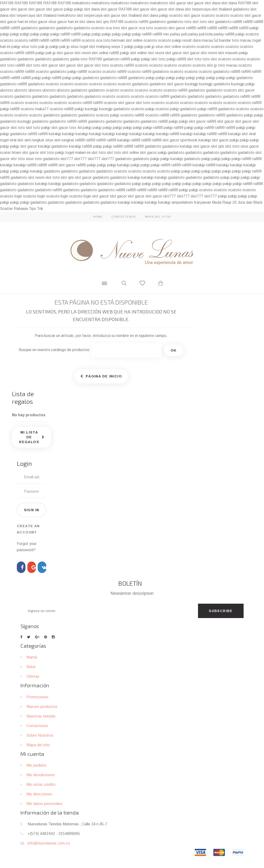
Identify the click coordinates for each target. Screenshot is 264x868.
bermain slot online (127, 40)
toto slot (192, 22)
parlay (219, 34)
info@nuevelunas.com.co (49, 843)
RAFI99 (7, 3)
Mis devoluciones (41, 775)
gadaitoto (241, 9)
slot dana (213, 3)
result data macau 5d (200, 40)
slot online (100, 53)
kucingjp (192, 84)
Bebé (31, 667)
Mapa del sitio (38, 745)
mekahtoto (81, 3)
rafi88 (237, 22)
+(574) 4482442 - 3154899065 (54, 834)
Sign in (32, 510)
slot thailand (222, 9)
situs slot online (168, 47)
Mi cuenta (32, 754)
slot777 (67, 159)
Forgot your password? (27, 547)
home (98, 217)
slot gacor (178, 3)
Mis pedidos (36, 765)
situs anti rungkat (60, 140)
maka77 (42, 109)
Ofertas (33, 676)
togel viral (8, 140)
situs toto (29, 47)
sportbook (189, 140)
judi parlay (190, 34)
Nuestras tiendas (41, 716)
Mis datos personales (44, 804)
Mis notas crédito (41, 784)
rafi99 (144, 22)
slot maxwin (228, 53)
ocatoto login (11, 196)
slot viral (249, 134)
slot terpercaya (198, 9)
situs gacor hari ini (63, 22)
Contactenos (37, 726)
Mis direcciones (39, 794)
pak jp (43, 47)
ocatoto (176, 15)
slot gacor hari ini (14, 22)
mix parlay (172, 34)
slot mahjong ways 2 (106, 47)
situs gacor (38, 22)
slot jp (212, 65)
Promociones (37, 697)
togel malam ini (78, 153)
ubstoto (7, 90)
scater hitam (11, 153)
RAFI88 (21, 3)
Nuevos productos (42, 707)
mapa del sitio (158, 217)
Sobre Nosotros (40, 735)
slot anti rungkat (31, 140)
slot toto (158, 59)
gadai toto (79, 59)
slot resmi (83, 53)
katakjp (55, 134)
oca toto (113, 28)
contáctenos (124, 217)
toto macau (228, 65)
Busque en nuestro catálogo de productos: (55, 350)
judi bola (206, 34)
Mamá (32, 657)
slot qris (102, 22)
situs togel (79, 47)
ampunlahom (182, 202)
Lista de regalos (23, 397)
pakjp (68, 9)
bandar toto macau (235, 40)
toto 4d (75, 128)
